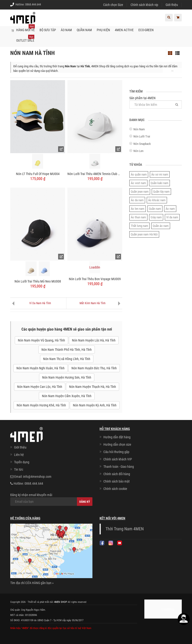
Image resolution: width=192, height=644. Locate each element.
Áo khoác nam (157, 200)
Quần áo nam (161, 226)
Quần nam (155, 209)
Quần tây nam (161, 192)
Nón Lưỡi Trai (142, 136)
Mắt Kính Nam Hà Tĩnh (93, 303)
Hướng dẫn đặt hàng (117, 437)
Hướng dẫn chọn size (117, 444)
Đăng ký (85, 502)
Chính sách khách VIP (118, 459)
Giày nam (156, 217)
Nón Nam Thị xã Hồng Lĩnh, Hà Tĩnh (67, 359)
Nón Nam (139, 129)
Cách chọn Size (113, 5)
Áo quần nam (139, 174)
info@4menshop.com (37, 477)
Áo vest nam (138, 183)
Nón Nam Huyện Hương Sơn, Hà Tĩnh (67, 377)
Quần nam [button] (84, 30)
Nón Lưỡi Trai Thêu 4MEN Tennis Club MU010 (95, 174)
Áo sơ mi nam (160, 174)
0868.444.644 (33, 5)
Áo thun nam (138, 217)
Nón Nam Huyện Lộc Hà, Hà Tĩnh (94, 340)
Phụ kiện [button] (103, 30)
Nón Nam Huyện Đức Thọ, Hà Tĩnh (94, 368)
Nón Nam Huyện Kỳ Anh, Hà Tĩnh (95, 405)
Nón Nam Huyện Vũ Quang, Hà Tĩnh (41, 340)
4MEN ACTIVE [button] (124, 30)
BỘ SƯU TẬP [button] (48, 30)
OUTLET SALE (25, 39)
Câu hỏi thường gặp (116, 452)
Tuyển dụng (22, 462)
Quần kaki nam (159, 183)
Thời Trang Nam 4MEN (125, 529)
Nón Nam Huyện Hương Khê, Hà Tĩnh (41, 405)
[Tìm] (177, 105)
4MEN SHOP (61, 602)
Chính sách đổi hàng (117, 474)
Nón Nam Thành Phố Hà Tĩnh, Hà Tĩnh (67, 350)
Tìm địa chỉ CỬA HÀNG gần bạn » (32, 583)
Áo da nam (137, 200)
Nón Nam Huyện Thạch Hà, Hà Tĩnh (93, 387)
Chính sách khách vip (144, 5)
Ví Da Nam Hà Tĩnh (40, 303)
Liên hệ (19, 455)
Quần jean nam (140, 192)
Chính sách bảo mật (116, 481)
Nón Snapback (142, 144)
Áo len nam (138, 209)
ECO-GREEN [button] (146, 30)
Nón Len (138, 151)
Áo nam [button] (66, 30)
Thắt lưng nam (139, 226)
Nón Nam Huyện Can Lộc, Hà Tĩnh (40, 387)
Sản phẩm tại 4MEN (156, 102)
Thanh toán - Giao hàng (119, 467)
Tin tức (19, 469)
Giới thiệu (172, 5)
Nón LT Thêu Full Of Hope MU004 (38, 174)
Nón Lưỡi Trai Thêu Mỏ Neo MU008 (38, 281)
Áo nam (170, 209)
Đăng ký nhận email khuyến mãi (51, 499)
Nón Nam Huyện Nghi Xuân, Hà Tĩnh (40, 368)
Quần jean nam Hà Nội (144, 234)
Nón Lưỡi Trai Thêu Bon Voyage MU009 (95, 279)
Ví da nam (172, 217)
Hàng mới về (25, 28)
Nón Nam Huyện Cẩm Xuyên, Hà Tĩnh (67, 396)
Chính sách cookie (115, 489)
